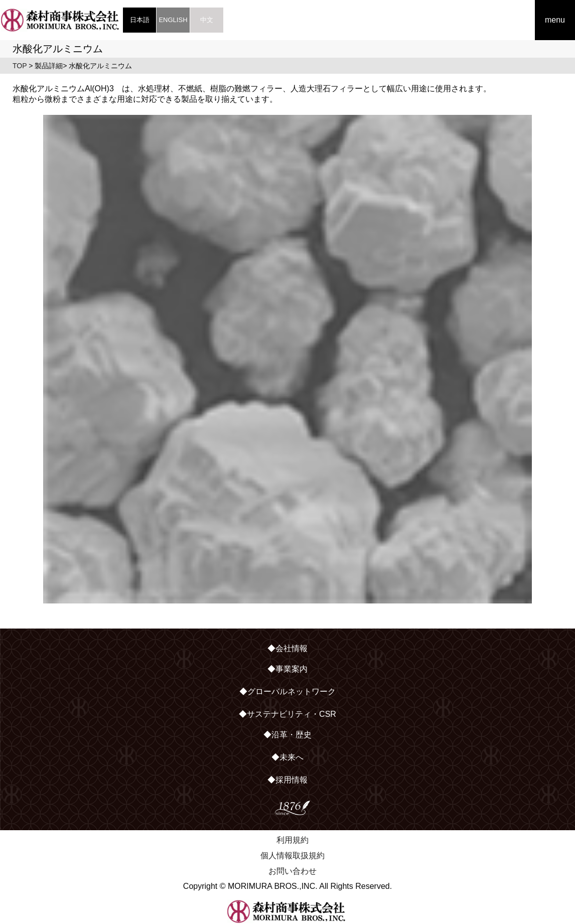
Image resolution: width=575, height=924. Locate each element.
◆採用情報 (287, 780)
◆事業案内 (287, 669)
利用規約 (293, 840)
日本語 (140, 20)
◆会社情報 (287, 648)
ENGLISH (173, 20)
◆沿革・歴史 (287, 735)
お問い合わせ (293, 871)
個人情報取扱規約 (293, 856)
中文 (207, 20)
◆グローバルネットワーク (287, 691)
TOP (20, 66)
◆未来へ (287, 757)
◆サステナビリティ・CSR (287, 714)
